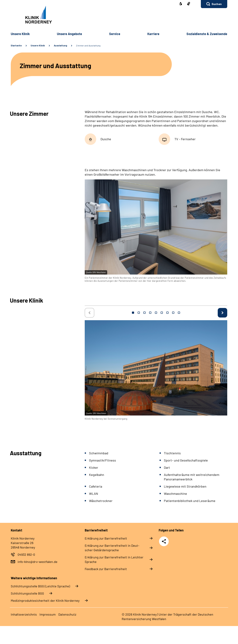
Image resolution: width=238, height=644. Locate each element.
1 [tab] (133, 313)
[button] (214, 4)
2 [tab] (139, 313)
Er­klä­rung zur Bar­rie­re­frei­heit (106, 538)
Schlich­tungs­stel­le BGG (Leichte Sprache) (40, 586)
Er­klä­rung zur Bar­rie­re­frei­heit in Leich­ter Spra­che (114, 559)
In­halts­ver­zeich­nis (24, 614)
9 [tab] (179, 313)
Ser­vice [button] (115, 34)
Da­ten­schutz (67, 614)
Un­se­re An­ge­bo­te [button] (69, 34)
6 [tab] (162, 313)
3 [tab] (144, 313)
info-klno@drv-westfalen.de (38, 562)
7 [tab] (167, 313)
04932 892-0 (26, 554)
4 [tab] (150, 313)
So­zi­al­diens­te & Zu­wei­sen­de (207, 34)
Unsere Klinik (38, 45)
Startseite (16, 45)
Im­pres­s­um (48, 614)
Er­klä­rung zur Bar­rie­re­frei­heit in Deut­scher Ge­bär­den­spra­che (112, 548)
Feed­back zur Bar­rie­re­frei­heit (106, 569)
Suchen (217, 4)
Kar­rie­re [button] (153, 34)
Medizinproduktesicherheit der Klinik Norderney (45, 600)
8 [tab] (173, 313)
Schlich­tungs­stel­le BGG (27, 593)
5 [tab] (156, 313)
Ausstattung (61, 45)
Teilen (164, 541)
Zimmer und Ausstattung (88, 45)
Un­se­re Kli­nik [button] (20, 34)
